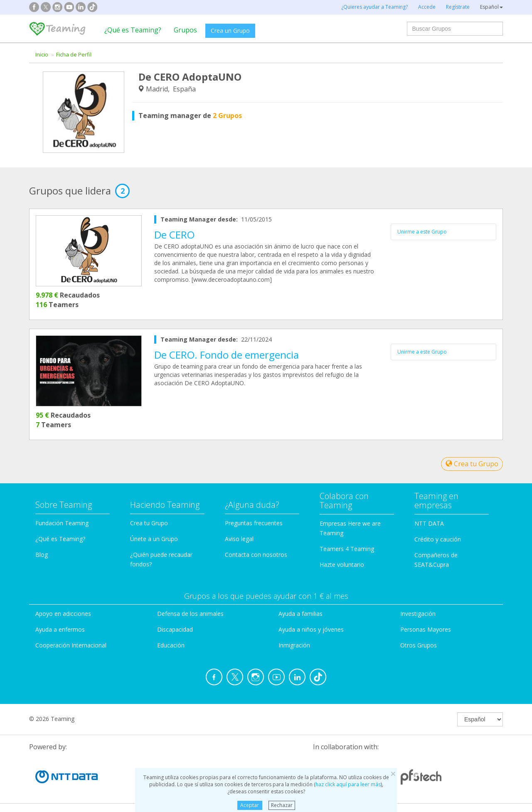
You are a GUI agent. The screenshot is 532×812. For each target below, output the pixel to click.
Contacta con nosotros (256, 555)
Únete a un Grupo (154, 539)
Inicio (42, 54)
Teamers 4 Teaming (347, 549)
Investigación (418, 614)
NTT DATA (429, 523)
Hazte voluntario (342, 565)
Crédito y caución (438, 539)
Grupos (185, 30)
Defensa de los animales (190, 614)
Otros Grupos (419, 645)
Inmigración (294, 645)
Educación (171, 645)
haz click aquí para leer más (348, 784)
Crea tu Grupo (472, 464)
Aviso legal (239, 539)
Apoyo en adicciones (63, 614)
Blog (42, 555)
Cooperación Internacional (71, 645)
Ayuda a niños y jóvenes (311, 629)
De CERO (174, 235)
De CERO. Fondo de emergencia (227, 355)
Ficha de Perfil (74, 54)
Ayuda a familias (300, 614)
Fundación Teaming (62, 523)
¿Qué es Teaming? (133, 30)
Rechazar (282, 805)
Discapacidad (175, 629)
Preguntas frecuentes (254, 523)
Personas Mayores (426, 629)
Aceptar (250, 805)
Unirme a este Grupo (422, 232)
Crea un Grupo (230, 31)
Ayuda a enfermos (60, 629)
